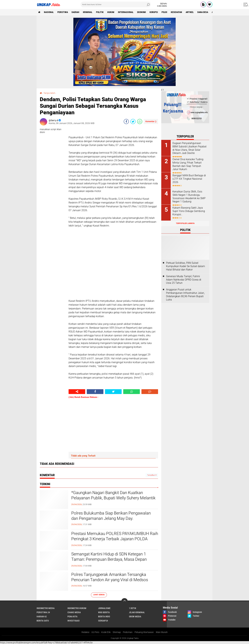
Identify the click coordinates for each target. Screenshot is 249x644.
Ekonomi (142, 12)
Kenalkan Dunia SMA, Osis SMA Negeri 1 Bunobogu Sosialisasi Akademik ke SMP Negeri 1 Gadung (189, 197)
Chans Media (74, 612)
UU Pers (95, 632)
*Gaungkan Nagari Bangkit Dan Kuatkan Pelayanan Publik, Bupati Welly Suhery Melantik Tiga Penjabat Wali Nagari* (113, 498)
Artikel (190, 12)
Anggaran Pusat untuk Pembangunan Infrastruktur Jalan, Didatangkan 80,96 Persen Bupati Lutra (185, 295)
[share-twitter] (133, 121)
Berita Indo (104, 617)
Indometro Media (46, 608)
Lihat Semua (99, 595)
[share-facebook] (126, 121)
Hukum (111, 12)
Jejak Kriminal (137, 612)
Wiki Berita (104, 612)
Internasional (126, 12)
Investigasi (74, 621)
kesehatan (176, 12)
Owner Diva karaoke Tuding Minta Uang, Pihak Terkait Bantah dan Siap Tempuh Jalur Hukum (188, 164)
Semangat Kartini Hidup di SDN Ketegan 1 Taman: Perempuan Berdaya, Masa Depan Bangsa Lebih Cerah (109, 559)
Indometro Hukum (77, 608)
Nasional (49, 12)
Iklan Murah (162, 632)
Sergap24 (103, 621)
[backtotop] (124, 601)
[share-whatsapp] (140, 121)
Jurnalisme (104, 608)
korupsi (154, 12)
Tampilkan (152, 475)
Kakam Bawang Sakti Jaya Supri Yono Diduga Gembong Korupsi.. (189, 211)
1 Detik (133, 608)
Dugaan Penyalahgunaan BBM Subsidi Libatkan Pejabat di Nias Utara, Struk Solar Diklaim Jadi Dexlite (189, 148)
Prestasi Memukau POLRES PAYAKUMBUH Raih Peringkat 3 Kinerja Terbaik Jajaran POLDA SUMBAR (115, 539)
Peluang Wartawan (144, 632)
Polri (164, 12)
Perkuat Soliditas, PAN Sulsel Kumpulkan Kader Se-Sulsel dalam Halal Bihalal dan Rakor (185, 266)
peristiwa (63, 12)
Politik (100, 12)
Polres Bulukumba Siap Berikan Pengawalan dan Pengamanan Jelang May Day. (111, 516)
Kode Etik (106, 632)
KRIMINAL (88, 12)
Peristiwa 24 (43, 612)
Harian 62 (42, 617)
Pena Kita (72, 617)
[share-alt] (77, 392)
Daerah (75, 12)
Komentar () (151, 121)
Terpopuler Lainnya (185, 223)
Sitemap (117, 632)
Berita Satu (43, 621)
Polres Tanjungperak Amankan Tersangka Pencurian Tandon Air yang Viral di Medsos (110, 577)
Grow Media (135, 617)
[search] (116, 4)
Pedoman (128, 632)
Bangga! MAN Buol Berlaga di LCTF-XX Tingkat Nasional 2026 (189, 179)
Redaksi (85, 632)
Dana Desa (203, 12)
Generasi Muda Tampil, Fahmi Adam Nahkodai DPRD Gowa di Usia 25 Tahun (184, 280)
